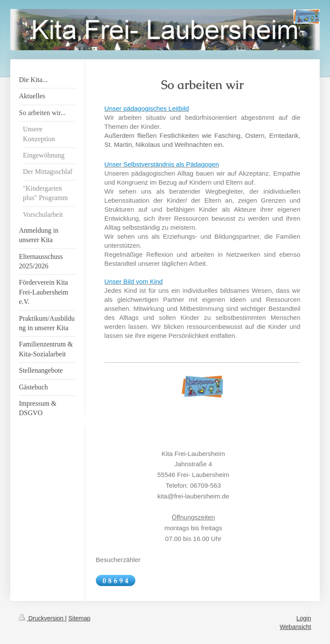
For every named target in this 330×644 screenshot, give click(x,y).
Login (304, 618)
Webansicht (295, 627)
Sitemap (79, 618)
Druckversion (42, 618)
